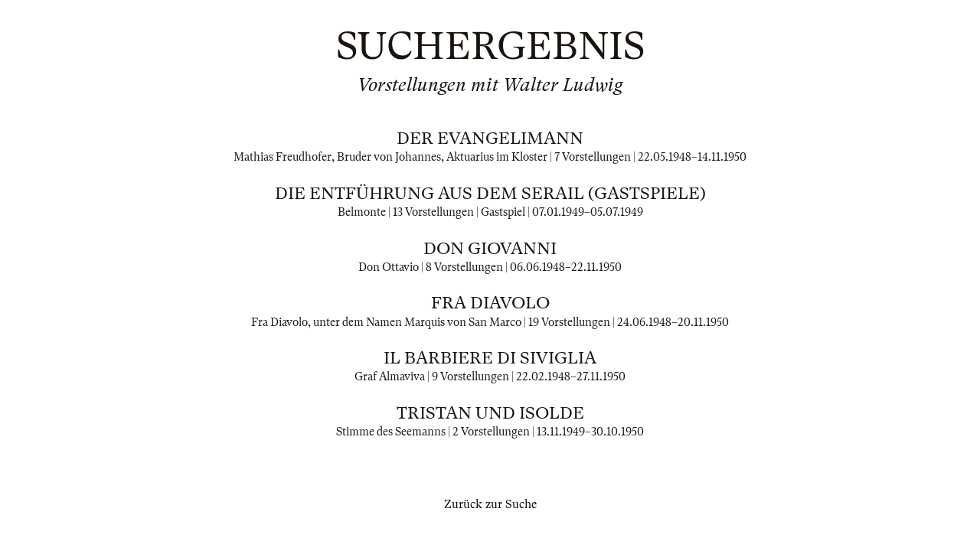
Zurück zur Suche (490, 504)
